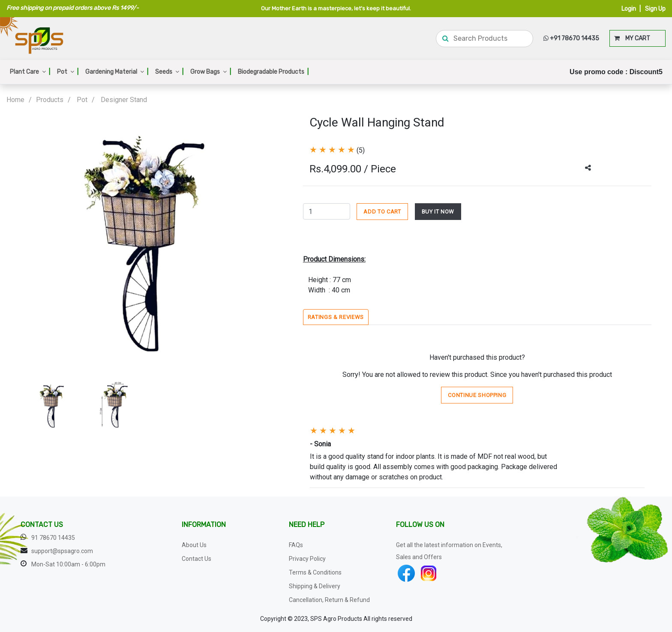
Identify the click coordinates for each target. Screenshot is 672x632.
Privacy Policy (307, 559)
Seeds (169, 72)
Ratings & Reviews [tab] (336, 317)
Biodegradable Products (273, 72)
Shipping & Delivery (315, 586)
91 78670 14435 (53, 538)
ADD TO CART (382, 212)
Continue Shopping (477, 395)
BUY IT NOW (438, 212)
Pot (68, 72)
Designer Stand (124, 100)
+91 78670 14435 (571, 38)
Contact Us (196, 559)
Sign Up (655, 9)
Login (629, 9)
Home (15, 100)
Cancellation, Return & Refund (329, 600)
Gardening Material (117, 72)
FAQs (296, 545)
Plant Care (30, 72)
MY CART (632, 38)
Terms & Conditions (315, 572)
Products (50, 100)
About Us (194, 545)
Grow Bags (211, 72)
